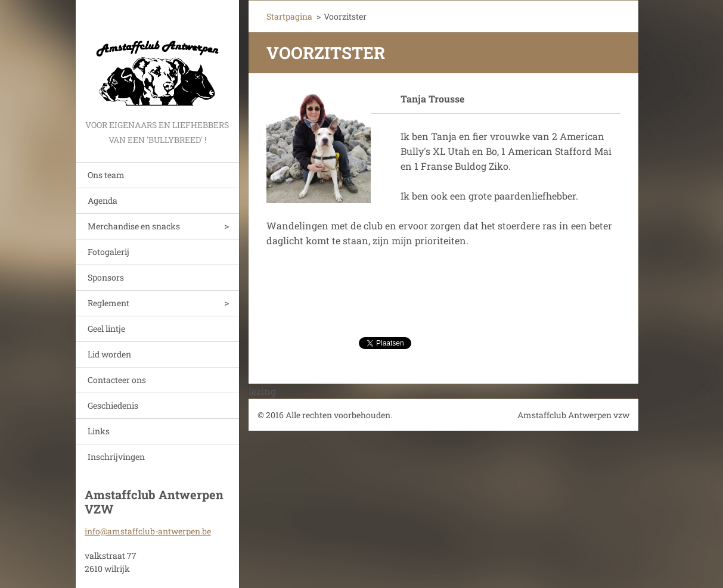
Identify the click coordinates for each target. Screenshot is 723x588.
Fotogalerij (108, 252)
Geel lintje (106, 329)
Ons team (106, 175)
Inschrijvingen (116, 457)
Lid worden (109, 354)
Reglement (108, 303)
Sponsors (106, 277)
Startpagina (289, 16)
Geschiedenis (113, 405)
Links (99, 431)
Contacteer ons (117, 380)
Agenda (103, 200)
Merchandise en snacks (134, 226)
